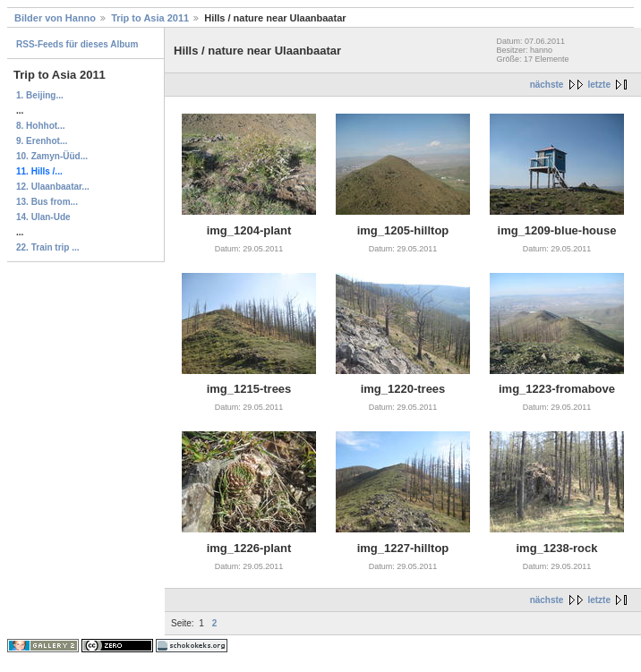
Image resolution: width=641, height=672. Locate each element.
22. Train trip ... (48, 247)
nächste (547, 85)
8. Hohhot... (40, 126)
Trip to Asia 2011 (150, 18)
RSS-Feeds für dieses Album (77, 44)
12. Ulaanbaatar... (53, 187)
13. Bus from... (47, 202)
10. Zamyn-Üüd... (52, 156)
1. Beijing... (40, 95)
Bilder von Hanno (55, 18)
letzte (599, 85)
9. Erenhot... (42, 141)
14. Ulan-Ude (43, 217)
